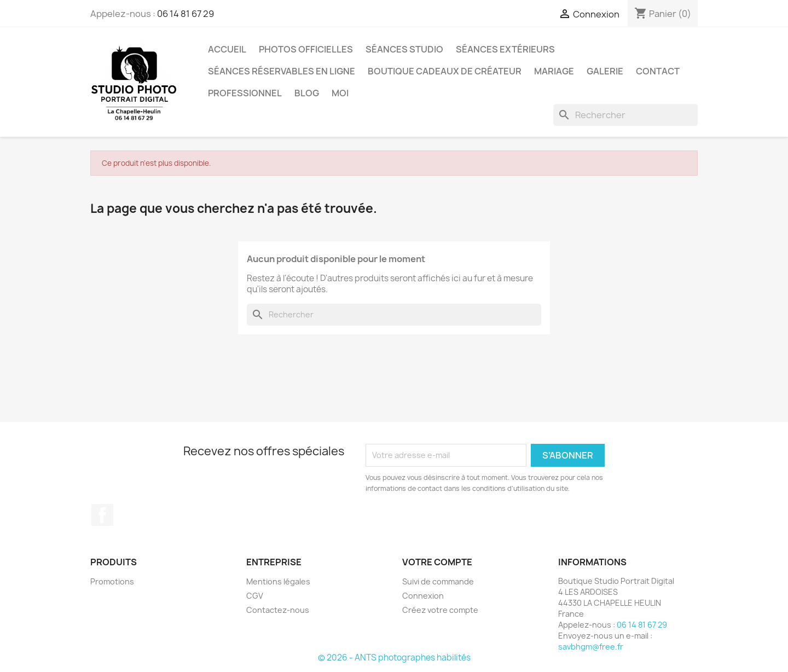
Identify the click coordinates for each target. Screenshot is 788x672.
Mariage (554, 71)
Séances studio (404, 49)
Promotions (112, 581)
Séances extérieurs (505, 49)
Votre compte (437, 562)
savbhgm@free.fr (591, 647)
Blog (307, 93)
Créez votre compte (440, 610)
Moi (340, 93)
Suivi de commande (438, 581)
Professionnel (245, 93)
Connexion (423, 596)
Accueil (227, 49)
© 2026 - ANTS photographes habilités (394, 657)
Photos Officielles (306, 49)
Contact (658, 71)
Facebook (102, 515)
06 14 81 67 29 (186, 14)
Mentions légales (278, 581)
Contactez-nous (278, 610)
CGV (255, 596)
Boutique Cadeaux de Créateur (445, 71)
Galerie (605, 71)
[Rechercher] (625, 115)
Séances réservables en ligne (282, 71)
